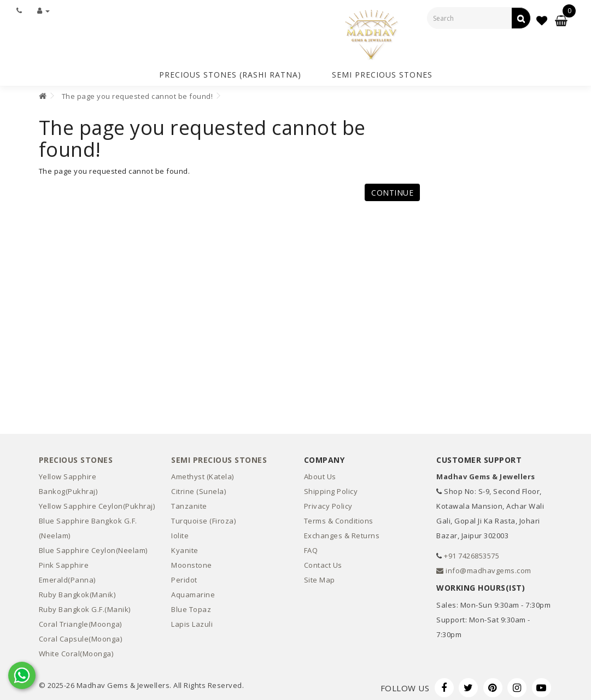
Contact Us (323, 561)
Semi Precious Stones (382, 73)
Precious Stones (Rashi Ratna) (230, 73)
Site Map (320, 576)
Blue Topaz (191, 605)
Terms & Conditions (339, 517)
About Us (320, 473)
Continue (392, 189)
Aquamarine (193, 591)
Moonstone (192, 561)
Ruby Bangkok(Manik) (77, 591)
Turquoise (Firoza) (203, 517)
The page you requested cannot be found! (137, 92)
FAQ (311, 546)
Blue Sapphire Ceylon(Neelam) (93, 546)
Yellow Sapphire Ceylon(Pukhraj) (97, 502)
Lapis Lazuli (192, 620)
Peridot (184, 576)
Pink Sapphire (64, 561)
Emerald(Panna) (67, 576)
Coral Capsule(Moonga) (81, 635)
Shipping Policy (331, 487)
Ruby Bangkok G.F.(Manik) (85, 605)
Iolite (180, 532)
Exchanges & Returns (342, 532)
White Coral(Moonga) (76, 650)
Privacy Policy (328, 502)
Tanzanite (189, 502)
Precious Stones (76, 456)
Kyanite (185, 546)
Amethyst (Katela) (203, 473)
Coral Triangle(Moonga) (80, 620)
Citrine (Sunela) (198, 487)
